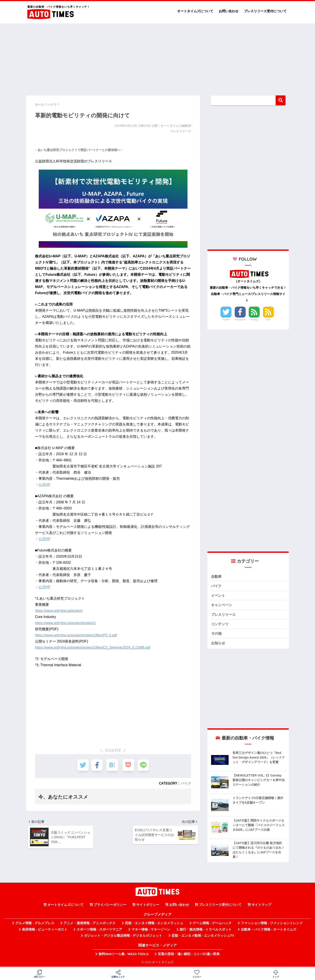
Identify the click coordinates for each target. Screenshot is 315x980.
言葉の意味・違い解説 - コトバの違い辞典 (189, 956)
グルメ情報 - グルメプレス (35, 925)
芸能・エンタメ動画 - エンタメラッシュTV (203, 937)
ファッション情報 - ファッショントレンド (272, 925)
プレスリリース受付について (265, 11)
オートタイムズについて (195, 11)
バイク (186, 783)
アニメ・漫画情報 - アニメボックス (89, 925)
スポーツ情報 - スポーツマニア (99, 931)
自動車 (217, 577)
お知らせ (219, 644)
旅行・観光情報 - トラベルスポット (206, 931)
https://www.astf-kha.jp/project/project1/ (65, 623)
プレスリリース (224, 615)
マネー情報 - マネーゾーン (151, 931)
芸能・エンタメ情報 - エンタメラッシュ (154, 925)
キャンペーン (222, 606)
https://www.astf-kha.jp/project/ (59, 611)
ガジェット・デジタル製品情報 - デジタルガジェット (123, 937)
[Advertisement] (157, 57)
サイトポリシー (148, 906)
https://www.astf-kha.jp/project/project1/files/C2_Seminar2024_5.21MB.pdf (93, 647)
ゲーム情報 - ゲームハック (212, 925)
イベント (219, 596)
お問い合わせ (229, 11)
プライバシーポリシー (110, 906)
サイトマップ (261, 906)
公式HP (44, 485)
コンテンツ (220, 625)
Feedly (254, 320)
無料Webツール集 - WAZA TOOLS (123, 956)
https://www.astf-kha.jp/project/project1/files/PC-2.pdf (76, 635)
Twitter (226, 320)
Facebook (240, 320)
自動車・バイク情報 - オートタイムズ (269, 931)
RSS (268, 320)
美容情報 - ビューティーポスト (45, 931)
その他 (217, 635)
